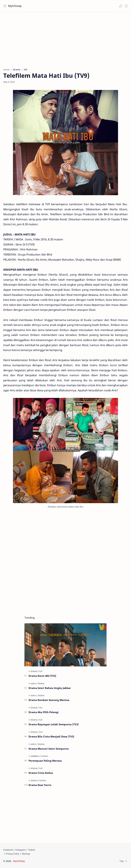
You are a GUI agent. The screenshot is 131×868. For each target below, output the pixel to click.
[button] (120, 6)
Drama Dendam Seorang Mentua (49, 700)
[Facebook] (8, 850)
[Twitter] (32, 850)
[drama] (35, 671)
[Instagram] (21, 850)
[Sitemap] (26, 854)
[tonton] (45, 756)
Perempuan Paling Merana (45, 761)
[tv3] (41, 671)
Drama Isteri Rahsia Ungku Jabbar (50, 688)
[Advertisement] (65, 38)
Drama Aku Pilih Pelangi (44, 712)
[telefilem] (36, 756)
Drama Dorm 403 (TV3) (42, 676)
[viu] (41, 708)
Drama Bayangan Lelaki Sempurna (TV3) (54, 724)
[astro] (34, 683)
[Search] (126, 6)
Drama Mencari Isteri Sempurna (49, 749)
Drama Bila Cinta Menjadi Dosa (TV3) (51, 736)
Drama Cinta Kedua (41, 773)
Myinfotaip (15, 6)
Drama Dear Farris (40, 785)
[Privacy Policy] (13, 854)
